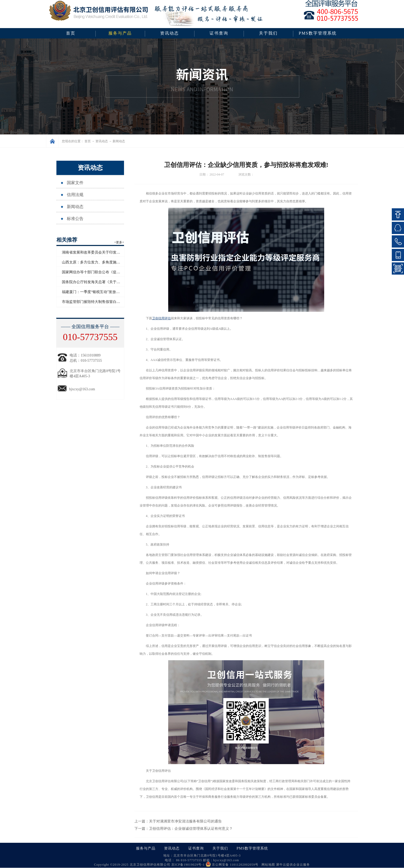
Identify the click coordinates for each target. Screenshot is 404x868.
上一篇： (178, 821)
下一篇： (184, 829)
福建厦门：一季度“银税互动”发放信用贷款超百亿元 (103, 292)
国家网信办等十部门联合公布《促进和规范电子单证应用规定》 (113, 272)
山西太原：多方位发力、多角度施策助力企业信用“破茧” (107, 262)
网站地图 (267, 865)
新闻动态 (119, 141)
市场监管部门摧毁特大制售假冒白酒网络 (95, 302)
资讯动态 (102, 141)
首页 (71, 33)
